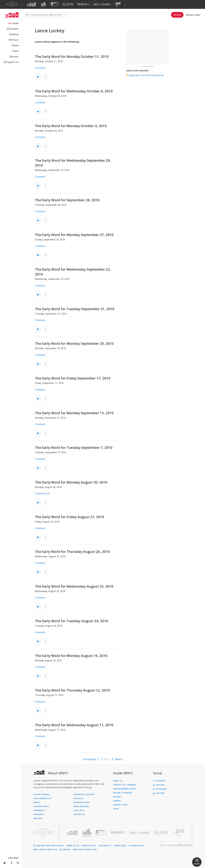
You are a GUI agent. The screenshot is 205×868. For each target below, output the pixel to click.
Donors (117, 797)
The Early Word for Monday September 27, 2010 (74, 235)
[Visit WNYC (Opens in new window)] (31, 4)
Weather (38, 818)
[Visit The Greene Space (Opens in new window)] (117, 4)
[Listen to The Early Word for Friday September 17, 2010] (38, 399)
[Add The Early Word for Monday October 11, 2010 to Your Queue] (46, 77)
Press (116, 809)
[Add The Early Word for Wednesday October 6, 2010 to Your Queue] (46, 112)
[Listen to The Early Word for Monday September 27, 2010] (38, 255)
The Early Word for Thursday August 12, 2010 (72, 690)
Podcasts (78, 799)
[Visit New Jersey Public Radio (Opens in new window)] (161, 833)
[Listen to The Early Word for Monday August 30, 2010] (38, 503)
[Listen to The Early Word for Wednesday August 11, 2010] (38, 745)
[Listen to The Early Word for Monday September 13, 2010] (38, 433)
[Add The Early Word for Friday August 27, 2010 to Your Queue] (46, 537)
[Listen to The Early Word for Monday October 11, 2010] (38, 77)
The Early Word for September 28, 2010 (67, 200)
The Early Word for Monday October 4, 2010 (71, 126)
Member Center (193, 15)
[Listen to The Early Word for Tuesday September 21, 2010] (38, 329)
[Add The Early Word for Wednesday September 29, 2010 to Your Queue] (46, 186)
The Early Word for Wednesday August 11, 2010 (74, 725)
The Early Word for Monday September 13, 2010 (74, 413)
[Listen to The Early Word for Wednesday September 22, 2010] (38, 295)
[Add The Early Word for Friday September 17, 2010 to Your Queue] (46, 399)
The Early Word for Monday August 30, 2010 (71, 482)
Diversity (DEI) (120, 805)
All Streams (13, 29)
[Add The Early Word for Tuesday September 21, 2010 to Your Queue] (46, 329)
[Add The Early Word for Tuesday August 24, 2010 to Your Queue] (46, 641)
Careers (117, 801)
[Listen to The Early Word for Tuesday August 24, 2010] (38, 641)
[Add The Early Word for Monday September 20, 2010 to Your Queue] (46, 364)
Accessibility (105, 846)
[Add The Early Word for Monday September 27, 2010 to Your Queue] (46, 255)
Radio (16, 23)
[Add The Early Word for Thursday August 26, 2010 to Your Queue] (46, 572)
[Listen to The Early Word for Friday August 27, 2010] (38, 537)
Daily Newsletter (42, 799)
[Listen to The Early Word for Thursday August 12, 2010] (38, 711)
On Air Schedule (42, 795)
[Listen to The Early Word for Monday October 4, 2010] (38, 146)
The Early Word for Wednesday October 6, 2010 (74, 91)
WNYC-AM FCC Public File (85, 850)
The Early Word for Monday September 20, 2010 (74, 343)
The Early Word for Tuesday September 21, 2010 (75, 309)
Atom (160, 75)
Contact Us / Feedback (125, 785)
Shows (15, 45)
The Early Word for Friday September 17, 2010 (73, 378)
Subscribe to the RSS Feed (142, 75)
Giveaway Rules (137, 846)
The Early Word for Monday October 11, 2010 (72, 56)
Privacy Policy (89, 846)
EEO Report (65, 850)
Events (37, 803)
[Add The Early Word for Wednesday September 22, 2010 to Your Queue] (46, 295)
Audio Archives (81, 807)
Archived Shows (82, 803)
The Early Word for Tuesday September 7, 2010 (74, 447)
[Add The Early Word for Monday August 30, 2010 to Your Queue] (46, 503)
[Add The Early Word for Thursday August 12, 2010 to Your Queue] (46, 711)
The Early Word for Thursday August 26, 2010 (72, 552)
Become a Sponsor (123, 793)
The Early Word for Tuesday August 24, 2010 (71, 621)
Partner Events (41, 807)
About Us (118, 781)
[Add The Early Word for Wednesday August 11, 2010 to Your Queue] (46, 745)
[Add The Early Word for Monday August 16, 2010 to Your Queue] (46, 676)
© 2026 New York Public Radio (49, 846)
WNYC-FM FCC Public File (45, 850)
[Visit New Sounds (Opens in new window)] (102, 4)
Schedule (14, 34)
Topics (15, 51)
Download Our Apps (84, 795)
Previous (90, 759)
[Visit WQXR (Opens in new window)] (83, 4)
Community (39, 810)
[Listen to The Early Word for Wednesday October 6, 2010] (38, 112)
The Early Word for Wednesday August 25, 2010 (74, 586)
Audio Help (79, 810)
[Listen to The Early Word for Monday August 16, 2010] (38, 676)
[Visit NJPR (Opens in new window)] (68, 4)
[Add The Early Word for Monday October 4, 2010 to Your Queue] (46, 146)
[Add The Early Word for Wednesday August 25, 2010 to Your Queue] (46, 607)
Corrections (120, 846)
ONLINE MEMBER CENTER (124, 789)
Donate (177, 15)
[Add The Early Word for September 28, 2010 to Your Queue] (46, 220)
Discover (14, 57)
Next (118, 759)
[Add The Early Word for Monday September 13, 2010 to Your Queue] (46, 433)
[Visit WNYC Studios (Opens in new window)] (55, 4)
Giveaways (39, 814)
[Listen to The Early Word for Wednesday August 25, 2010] (38, 607)
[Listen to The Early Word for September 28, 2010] (38, 220)
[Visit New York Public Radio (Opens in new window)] (43, 833)
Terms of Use (73, 846)
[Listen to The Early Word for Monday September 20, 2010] (38, 364)
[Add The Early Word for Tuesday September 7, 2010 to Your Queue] (46, 468)
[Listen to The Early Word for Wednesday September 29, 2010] (38, 186)
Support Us (11, 62)
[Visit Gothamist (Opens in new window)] (43, 4)
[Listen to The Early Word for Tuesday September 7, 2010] (38, 468)
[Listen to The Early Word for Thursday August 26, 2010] (38, 572)
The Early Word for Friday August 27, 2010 (69, 517)
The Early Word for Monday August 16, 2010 (71, 656)
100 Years (13, 40)
